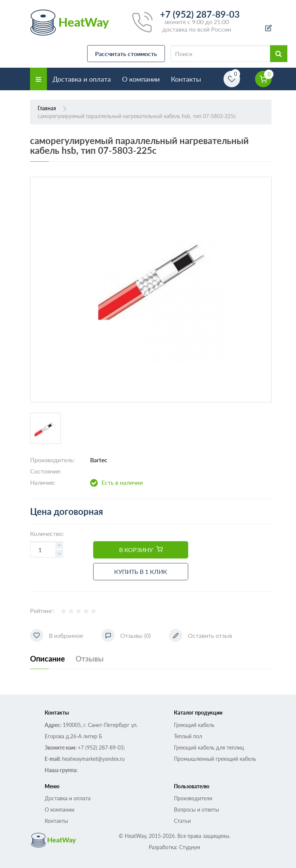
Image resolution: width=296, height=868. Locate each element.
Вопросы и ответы (196, 810)
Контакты (186, 79)
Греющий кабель (194, 725)
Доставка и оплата (82, 79)
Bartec (99, 460)
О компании (141, 79)
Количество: (47, 533)
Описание (48, 659)
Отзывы (90, 659)
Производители (193, 798)
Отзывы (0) (126, 635)
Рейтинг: (42, 611)
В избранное (57, 635)
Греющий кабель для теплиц (209, 747)
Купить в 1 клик (141, 571)
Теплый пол (188, 736)
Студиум (190, 847)
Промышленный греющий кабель (215, 759)
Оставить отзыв (201, 635)
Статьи (182, 821)
